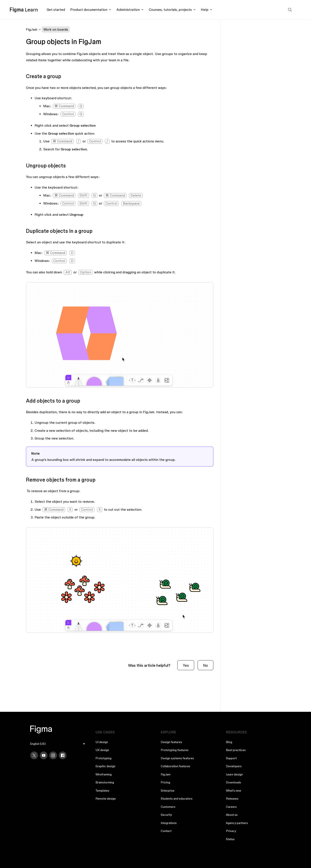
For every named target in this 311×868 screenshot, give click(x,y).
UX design (102, 750)
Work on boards (56, 29)
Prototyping (103, 758)
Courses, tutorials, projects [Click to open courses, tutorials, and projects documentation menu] (170, 9)
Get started (56, 9)
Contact (166, 831)
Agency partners (237, 823)
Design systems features (177, 758)
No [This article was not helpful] (205, 665)
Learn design (234, 774)
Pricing (165, 782)
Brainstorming (105, 782)
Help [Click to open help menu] (205, 9)
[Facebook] (63, 755)
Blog (229, 742)
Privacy (231, 831)
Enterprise (168, 791)
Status (230, 839)
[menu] (58, 744)
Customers (168, 807)
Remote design (106, 799)
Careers (231, 807)
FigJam (32, 29)
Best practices (236, 750)
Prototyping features (175, 750)
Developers (234, 766)
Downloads (233, 782)
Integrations (169, 823)
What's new (234, 791)
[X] (34, 755)
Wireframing (104, 774)
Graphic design (105, 766)
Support (231, 758)
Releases (232, 799)
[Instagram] (53, 755)
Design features (171, 742)
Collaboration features (175, 766)
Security (166, 815)
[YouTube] (44, 755)
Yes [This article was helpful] (186, 665)
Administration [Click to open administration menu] (128, 9)
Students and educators (177, 799)
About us (232, 815)
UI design (102, 742)
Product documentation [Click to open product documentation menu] (89, 9)
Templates (102, 791)
